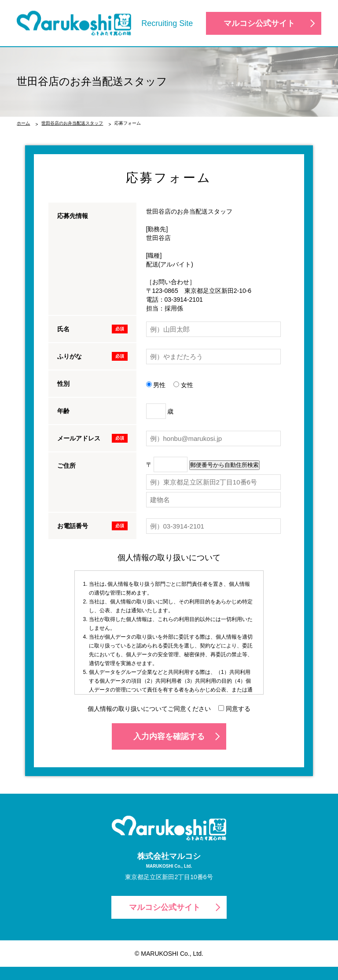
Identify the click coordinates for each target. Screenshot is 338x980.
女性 (183, 385)
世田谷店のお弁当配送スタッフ (72, 123)
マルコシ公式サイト (259, 23)
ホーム (23, 123)
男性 (156, 385)
